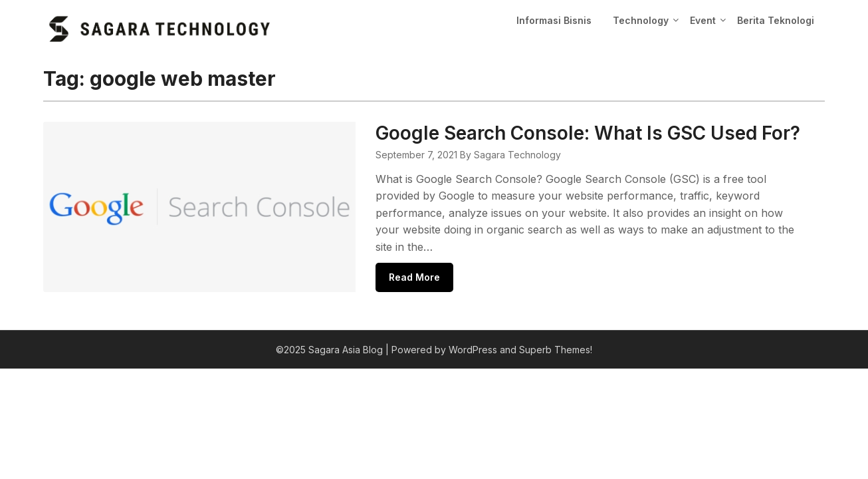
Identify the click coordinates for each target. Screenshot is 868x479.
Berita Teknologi (776, 20)
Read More (414, 277)
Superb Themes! (556, 350)
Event (703, 20)
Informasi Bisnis (554, 20)
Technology (641, 20)
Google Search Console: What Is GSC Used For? (588, 133)
